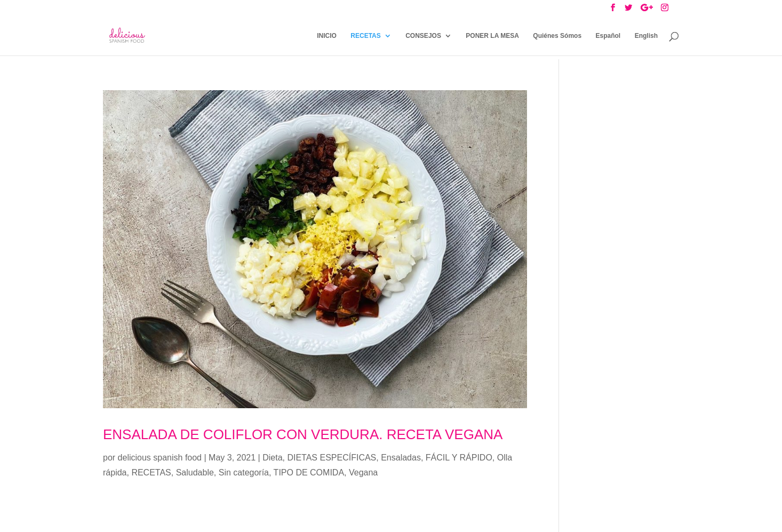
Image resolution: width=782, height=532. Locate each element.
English (646, 36)
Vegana (363, 473)
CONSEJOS (423, 36)
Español (608, 36)
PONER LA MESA (492, 36)
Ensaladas (401, 458)
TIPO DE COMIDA (309, 473)
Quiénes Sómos (557, 36)
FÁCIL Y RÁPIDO (459, 458)
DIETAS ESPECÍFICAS (332, 458)
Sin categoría (244, 473)
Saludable (195, 473)
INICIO (327, 36)
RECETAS (365, 36)
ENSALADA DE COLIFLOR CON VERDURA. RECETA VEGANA (303, 434)
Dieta (272, 458)
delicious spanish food (160, 458)
